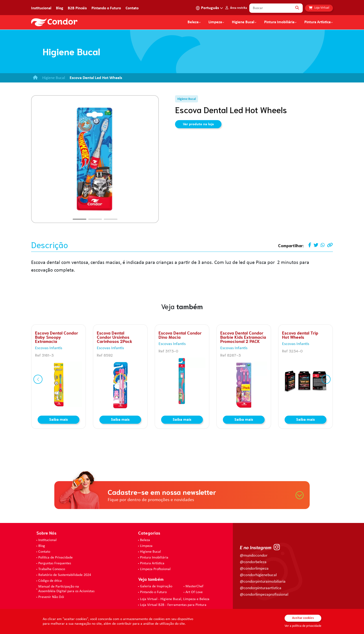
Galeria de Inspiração (156, 586)
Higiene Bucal (243, 22)
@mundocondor (254, 556)
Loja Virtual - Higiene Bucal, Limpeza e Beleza (175, 599)
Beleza (193, 22)
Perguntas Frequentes (55, 563)
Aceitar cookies (303, 618)
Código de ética (50, 581)
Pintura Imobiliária (279, 22)
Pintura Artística (317, 22)
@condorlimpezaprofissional (264, 595)
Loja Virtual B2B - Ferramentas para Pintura (173, 605)
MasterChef (194, 586)
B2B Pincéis (77, 8)
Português (210, 8)
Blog (60, 8)
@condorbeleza (253, 562)
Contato (132, 8)
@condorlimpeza (254, 569)
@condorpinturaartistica (261, 588)
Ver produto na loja (198, 124)
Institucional (41, 8)
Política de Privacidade (55, 558)
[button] (80, 219)
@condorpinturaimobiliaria (263, 582)
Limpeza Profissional (155, 569)
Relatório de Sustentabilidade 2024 (65, 575)
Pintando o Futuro (106, 8)
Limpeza (146, 546)
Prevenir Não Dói (51, 597)
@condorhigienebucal (258, 575)
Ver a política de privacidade (303, 626)
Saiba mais (58, 420)
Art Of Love (194, 592)
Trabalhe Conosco (52, 569)
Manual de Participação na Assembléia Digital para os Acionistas (66, 589)
